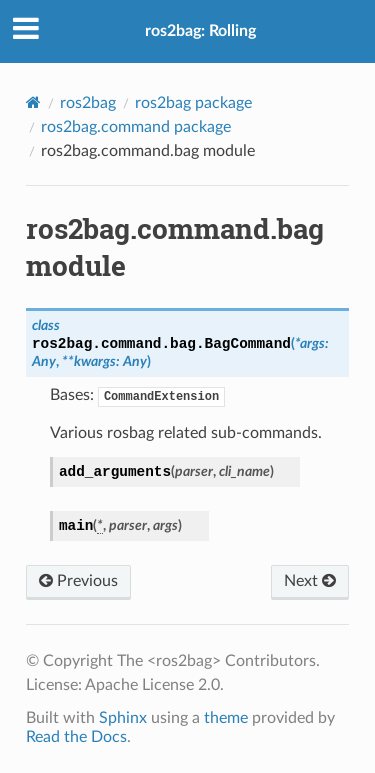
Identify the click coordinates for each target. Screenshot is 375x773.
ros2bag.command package (136, 127)
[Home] (33, 102)
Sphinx (123, 718)
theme (226, 718)
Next (310, 581)
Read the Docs (76, 737)
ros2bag (88, 103)
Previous (78, 581)
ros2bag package (193, 103)
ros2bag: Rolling (200, 31)
